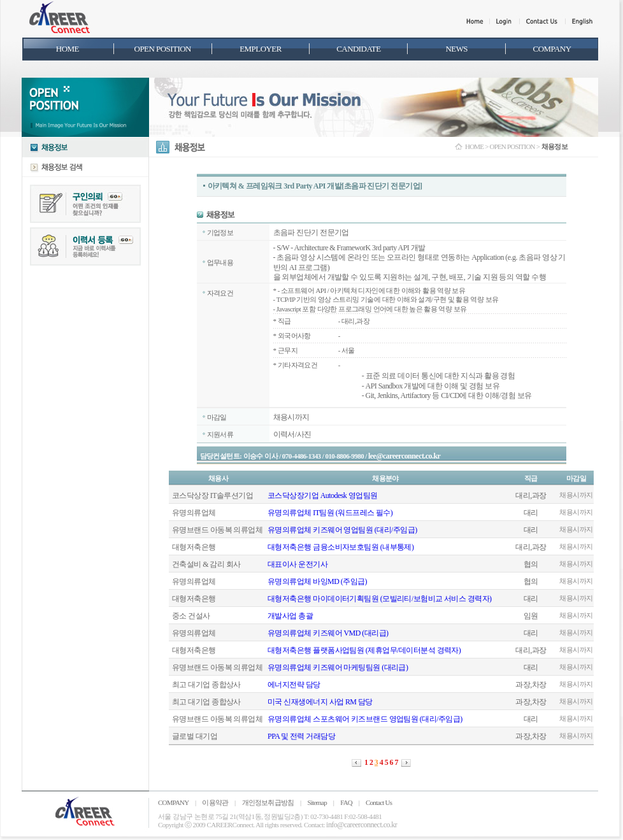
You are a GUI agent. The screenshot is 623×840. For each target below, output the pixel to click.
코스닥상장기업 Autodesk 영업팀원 (322, 495)
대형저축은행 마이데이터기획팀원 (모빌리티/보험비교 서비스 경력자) (380, 599)
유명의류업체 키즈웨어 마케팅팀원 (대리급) (338, 667)
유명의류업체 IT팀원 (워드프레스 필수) (330, 513)
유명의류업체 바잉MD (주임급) (317, 581)
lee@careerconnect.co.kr (404, 456)
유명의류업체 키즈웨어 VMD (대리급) (328, 633)
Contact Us (379, 802)
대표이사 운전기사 (297, 564)
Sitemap (317, 802)
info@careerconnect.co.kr (362, 825)
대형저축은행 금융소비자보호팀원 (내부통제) (340, 547)
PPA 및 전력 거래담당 (301, 736)
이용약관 (215, 802)
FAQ (346, 802)
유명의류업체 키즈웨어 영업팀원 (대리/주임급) (342, 530)
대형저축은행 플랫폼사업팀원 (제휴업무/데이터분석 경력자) (364, 650)
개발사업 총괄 (290, 616)
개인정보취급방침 (268, 802)
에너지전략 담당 (294, 685)
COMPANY (173, 802)
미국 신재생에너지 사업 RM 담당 (320, 702)
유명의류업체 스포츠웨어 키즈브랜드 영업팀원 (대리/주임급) (365, 719)
